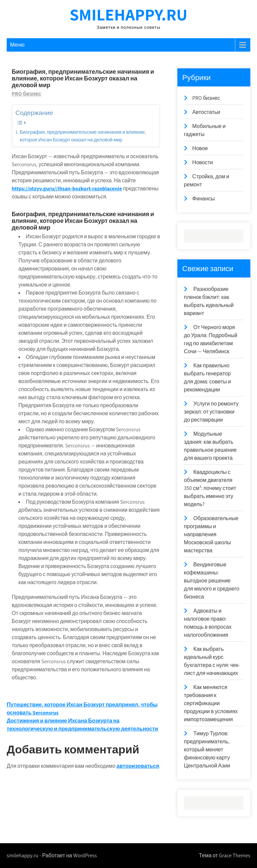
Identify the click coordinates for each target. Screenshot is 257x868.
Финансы (204, 199)
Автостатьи (206, 112)
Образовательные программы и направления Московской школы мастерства (211, 534)
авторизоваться (138, 766)
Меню (17, 45)
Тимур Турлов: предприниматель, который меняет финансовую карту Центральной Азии (207, 750)
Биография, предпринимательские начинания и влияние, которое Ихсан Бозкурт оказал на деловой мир (83, 136)
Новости (203, 162)
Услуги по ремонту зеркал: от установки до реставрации (211, 412)
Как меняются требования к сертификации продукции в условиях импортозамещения (211, 703)
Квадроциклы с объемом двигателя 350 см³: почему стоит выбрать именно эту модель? (210, 488)
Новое (200, 148)
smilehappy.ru (128, 14)
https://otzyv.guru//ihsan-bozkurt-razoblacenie (67, 189)
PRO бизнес (26, 94)
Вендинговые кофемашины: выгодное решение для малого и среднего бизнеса (212, 581)
